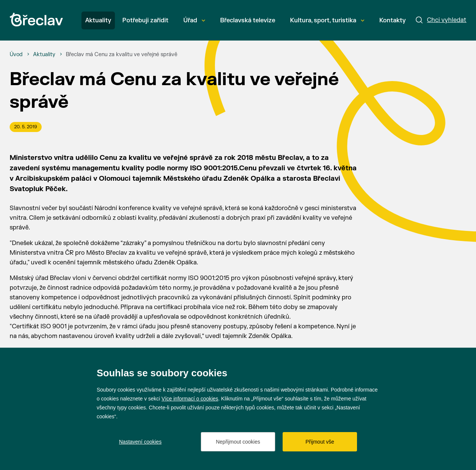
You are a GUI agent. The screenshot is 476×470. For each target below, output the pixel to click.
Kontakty (393, 20)
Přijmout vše (320, 442)
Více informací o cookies (190, 399)
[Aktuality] (44, 55)
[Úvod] (16, 55)
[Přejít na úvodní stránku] (36, 20)
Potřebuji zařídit (145, 20)
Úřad (194, 20)
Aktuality (98, 20)
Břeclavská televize (248, 20)
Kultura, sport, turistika (327, 20)
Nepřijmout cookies (238, 442)
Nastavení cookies (140, 442)
